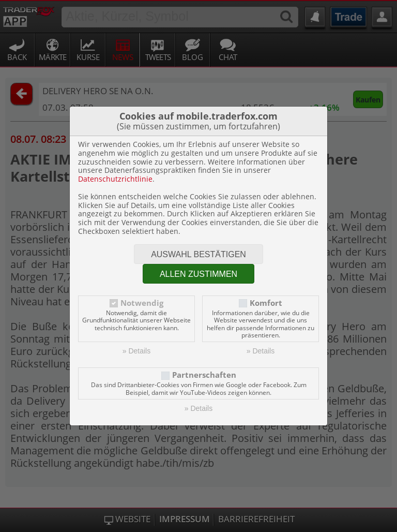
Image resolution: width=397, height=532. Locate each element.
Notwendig (142, 303)
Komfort (266, 303)
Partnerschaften (204, 375)
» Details (136, 351)
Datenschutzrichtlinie (115, 179)
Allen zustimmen (198, 274)
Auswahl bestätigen (198, 254)
